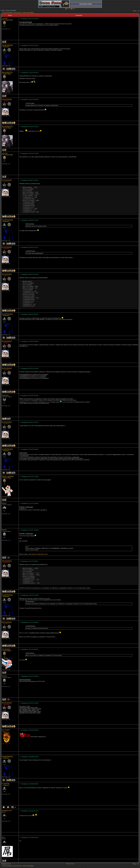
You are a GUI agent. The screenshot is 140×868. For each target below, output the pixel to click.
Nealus (4, 503)
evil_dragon (6, 730)
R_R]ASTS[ (6, 784)
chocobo (5, 18)
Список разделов (8, 13)
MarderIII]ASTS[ (7, 72)
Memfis (4, 530)
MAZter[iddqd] (7, 99)
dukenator (5, 395)
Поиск (68, 9)
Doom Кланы (18, 13)
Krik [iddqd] (6, 649)
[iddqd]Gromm (7, 811)
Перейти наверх (70, 864)
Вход (73, 9)
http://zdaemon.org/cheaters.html (38, 554)
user (3, 837)
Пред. (135, 11)
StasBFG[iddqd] (7, 45)
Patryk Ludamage (8, 476)
